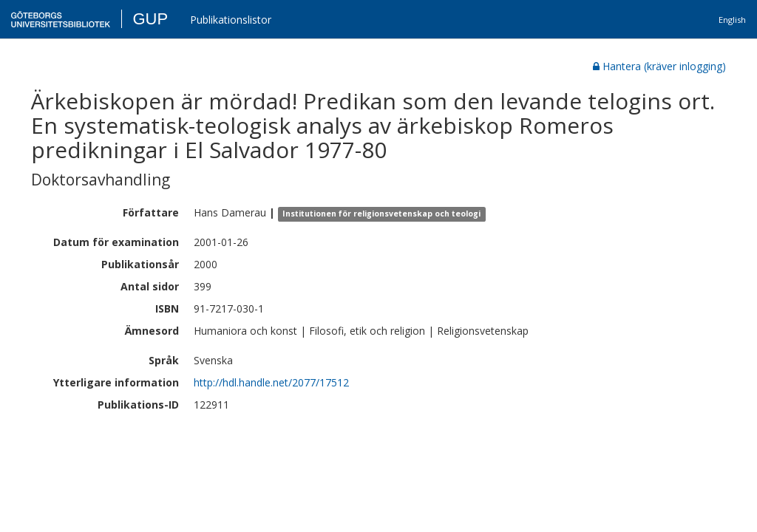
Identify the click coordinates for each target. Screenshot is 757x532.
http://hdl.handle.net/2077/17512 (271, 382)
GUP (150, 19)
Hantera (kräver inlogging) (659, 66)
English (732, 20)
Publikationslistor (231, 20)
